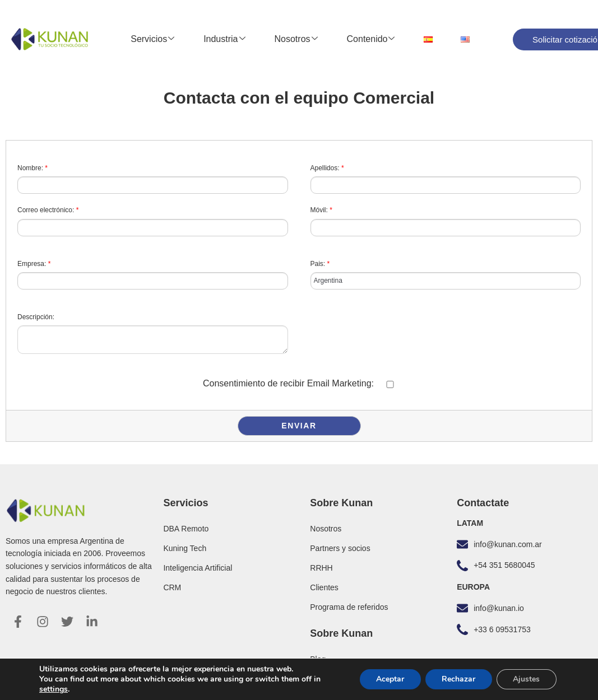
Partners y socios (340, 548)
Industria (224, 39)
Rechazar (458, 679)
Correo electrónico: (48, 210)
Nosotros (296, 39)
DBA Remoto (186, 529)
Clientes (324, 587)
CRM (172, 587)
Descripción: (36, 317)
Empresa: (34, 264)
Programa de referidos (349, 607)
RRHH (321, 568)
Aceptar (389, 679)
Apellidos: (327, 168)
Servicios (152, 39)
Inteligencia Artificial (198, 568)
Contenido (371, 39)
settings (54, 689)
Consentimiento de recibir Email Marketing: (288, 383)
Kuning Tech (185, 548)
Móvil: (321, 210)
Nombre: (33, 168)
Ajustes (526, 679)
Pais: (320, 264)
